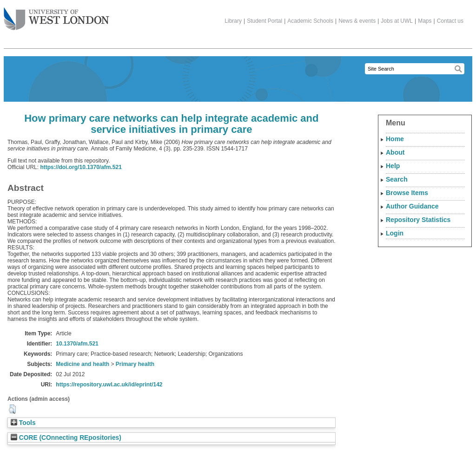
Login (395, 233)
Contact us (450, 21)
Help (393, 166)
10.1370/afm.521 (77, 344)
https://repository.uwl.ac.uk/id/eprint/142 (109, 385)
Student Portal (264, 21)
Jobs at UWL (397, 21)
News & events (357, 21)
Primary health (135, 364)
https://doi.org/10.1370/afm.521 (81, 167)
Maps (425, 21)
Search (397, 179)
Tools (23, 423)
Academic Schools (310, 21)
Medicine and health (83, 364)
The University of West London (56, 15)
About (395, 152)
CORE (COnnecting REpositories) (66, 438)
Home (395, 139)
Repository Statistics (418, 220)
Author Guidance (412, 206)
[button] (12, 409)
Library (233, 21)
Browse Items (407, 193)
